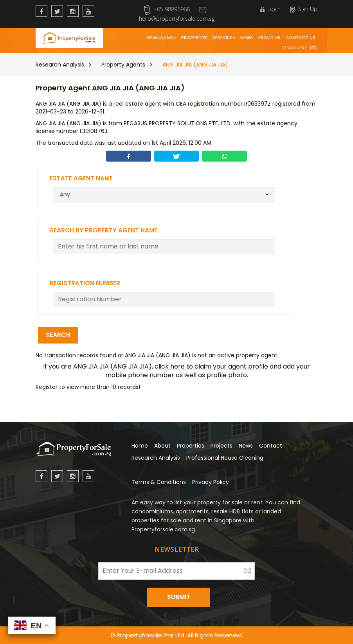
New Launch (162, 38)
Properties (195, 38)
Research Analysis (60, 65)
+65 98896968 (167, 9)
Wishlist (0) (299, 48)
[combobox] (165, 194)
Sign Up (304, 9)
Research (224, 38)
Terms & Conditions (159, 482)
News (247, 38)
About (162, 446)
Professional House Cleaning (225, 458)
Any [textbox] (65, 194)
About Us (269, 38)
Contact (271, 446)
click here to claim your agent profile (211, 366)
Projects (222, 446)
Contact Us (300, 38)
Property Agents (123, 65)
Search (58, 335)
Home (140, 446)
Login (270, 9)
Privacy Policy (211, 482)
